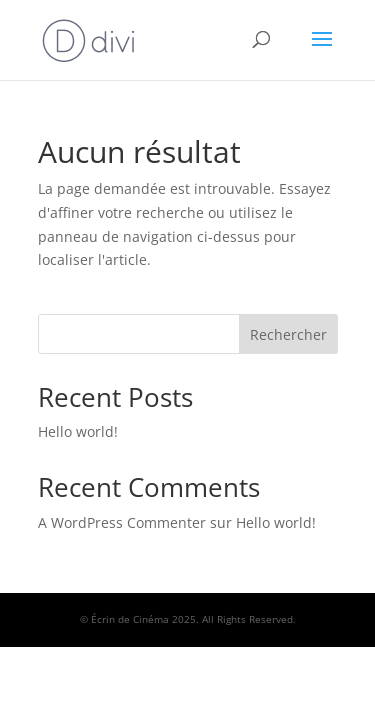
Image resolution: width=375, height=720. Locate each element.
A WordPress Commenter (122, 522)
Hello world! (78, 431)
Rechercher (288, 334)
